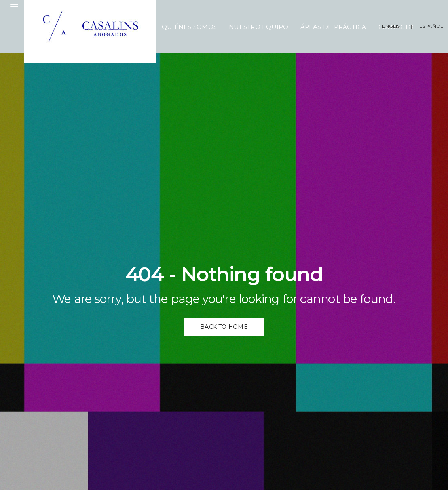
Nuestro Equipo (258, 27)
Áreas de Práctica (333, 27)
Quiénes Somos (189, 27)
